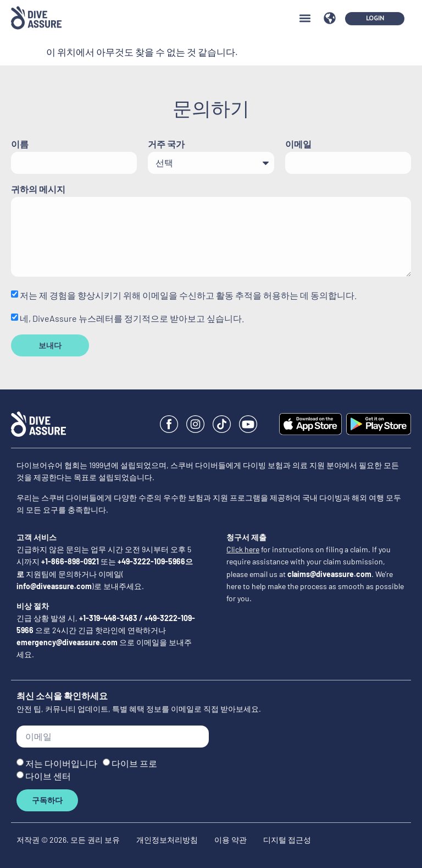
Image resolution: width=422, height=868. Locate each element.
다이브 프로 (134, 763)
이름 (20, 144)
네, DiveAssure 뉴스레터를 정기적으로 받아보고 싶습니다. (132, 318)
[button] (305, 10)
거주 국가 (166, 144)
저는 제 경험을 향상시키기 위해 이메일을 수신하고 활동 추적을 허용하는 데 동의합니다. (188, 295)
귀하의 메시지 (38, 189)
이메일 (298, 144)
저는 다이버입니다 (61, 763)
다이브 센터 (48, 775)
